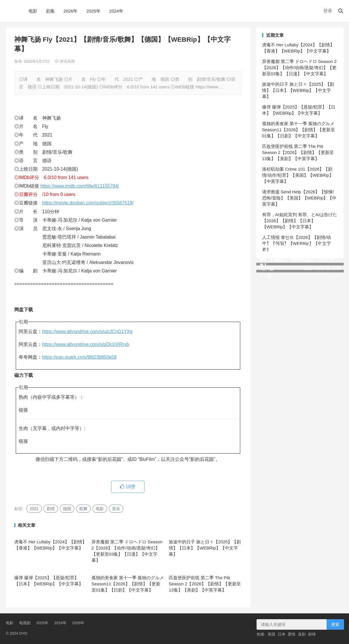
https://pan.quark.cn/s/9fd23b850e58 (79, 357)
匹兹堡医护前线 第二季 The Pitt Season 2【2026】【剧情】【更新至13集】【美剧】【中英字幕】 (205, 584)
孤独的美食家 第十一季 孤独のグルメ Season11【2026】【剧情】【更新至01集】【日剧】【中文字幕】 (128, 584)
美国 (271, 634)
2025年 (93, 11)
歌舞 (83, 509)
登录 (328, 11)
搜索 (335, 624)
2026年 (71, 11)
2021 (34, 509)
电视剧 (25, 623)
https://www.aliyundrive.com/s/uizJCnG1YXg (87, 331)
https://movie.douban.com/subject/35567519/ (88, 203)
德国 (67, 509)
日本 (282, 634)
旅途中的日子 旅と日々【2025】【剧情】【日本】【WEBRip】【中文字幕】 (205, 548)
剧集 (50, 11)
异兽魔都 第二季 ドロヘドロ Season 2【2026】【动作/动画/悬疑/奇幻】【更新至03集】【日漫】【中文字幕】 (299, 68)
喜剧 (302, 634)
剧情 (51, 509)
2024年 (116, 11)
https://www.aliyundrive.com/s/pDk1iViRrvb (85, 344)
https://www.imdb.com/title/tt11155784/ (80, 186)
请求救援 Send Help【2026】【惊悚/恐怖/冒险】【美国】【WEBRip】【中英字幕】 (299, 198)
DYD (12, 11)
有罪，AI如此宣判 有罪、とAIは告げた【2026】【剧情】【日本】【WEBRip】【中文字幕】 (300, 221)
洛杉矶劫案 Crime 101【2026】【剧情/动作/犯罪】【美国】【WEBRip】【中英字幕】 (298, 175)
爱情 (292, 634)
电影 (33, 11)
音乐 (116, 509)
